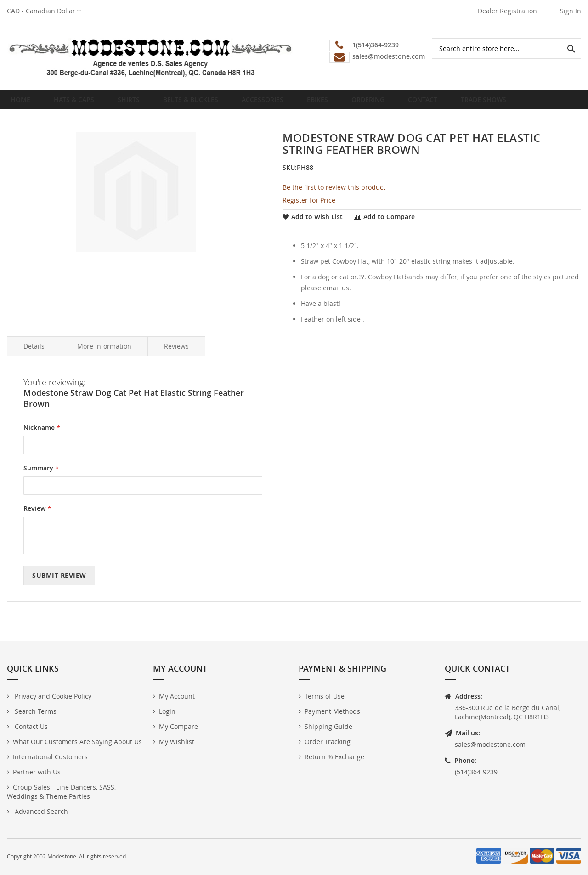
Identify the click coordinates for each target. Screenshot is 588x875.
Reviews (176, 353)
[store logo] (150, 57)
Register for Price (309, 207)
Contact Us (30, 726)
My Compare (178, 726)
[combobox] (506, 48)
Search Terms (35, 711)
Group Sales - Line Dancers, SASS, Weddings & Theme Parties (61, 792)
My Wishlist (177, 742)
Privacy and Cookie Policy (52, 696)
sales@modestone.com (490, 744)
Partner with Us (37, 772)
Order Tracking (328, 742)
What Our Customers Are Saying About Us (77, 742)
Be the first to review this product (334, 195)
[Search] (571, 48)
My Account (177, 696)
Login (167, 711)
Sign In (571, 11)
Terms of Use (325, 696)
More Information (104, 353)
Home (23, 103)
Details (34, 353)
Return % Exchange (334, 757)
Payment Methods (332, 711)
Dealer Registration (507, 11)
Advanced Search (40, 811)
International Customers (50, 757)
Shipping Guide (328, 726)
